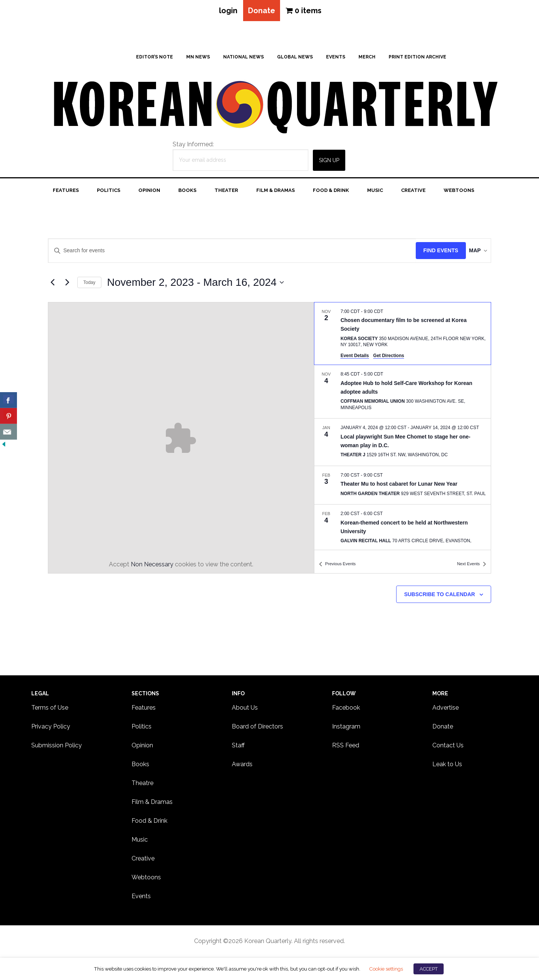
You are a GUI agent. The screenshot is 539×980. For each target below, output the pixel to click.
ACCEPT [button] (429, 969)
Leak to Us (447, 766)
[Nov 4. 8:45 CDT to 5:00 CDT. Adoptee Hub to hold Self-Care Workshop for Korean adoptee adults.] (403, 394)
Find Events (429, 253)
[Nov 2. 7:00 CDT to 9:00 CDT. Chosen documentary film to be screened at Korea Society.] (403, 336)
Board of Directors (257, 729)
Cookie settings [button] (386, 969)
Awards (242, 766)
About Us (245, 710)
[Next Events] (67, 285)
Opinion (142, 748)
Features (144, 710)
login (225, 12)
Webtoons (146, 880)
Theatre (142, 785)
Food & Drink (149, 823)
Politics (142, 729)
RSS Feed (346, 748)
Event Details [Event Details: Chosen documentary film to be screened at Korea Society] (354, 358)
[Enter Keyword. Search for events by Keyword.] (226, 253)
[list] (403, 428)
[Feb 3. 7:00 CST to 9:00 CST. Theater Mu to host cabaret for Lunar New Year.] (403, 488)
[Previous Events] (52, 285)
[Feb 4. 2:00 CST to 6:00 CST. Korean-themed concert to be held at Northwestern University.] (403, 531)
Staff (238, 748)
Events (141, 898)
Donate (262, 12)
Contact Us (448, 748)
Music (140, 842)
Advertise (446, 710)
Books (140, 766)
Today (89, 285)
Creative (143, 861)
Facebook (346, 710)
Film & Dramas (152, 804)
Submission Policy (57, 748)
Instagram (346, 729)
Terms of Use (50, 710)
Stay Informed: (193, 146)
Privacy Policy (51, 729)
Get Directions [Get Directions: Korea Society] (389, 358)
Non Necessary (152, 567)
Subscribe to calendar (439, 597)
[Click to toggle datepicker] (195, 285)
